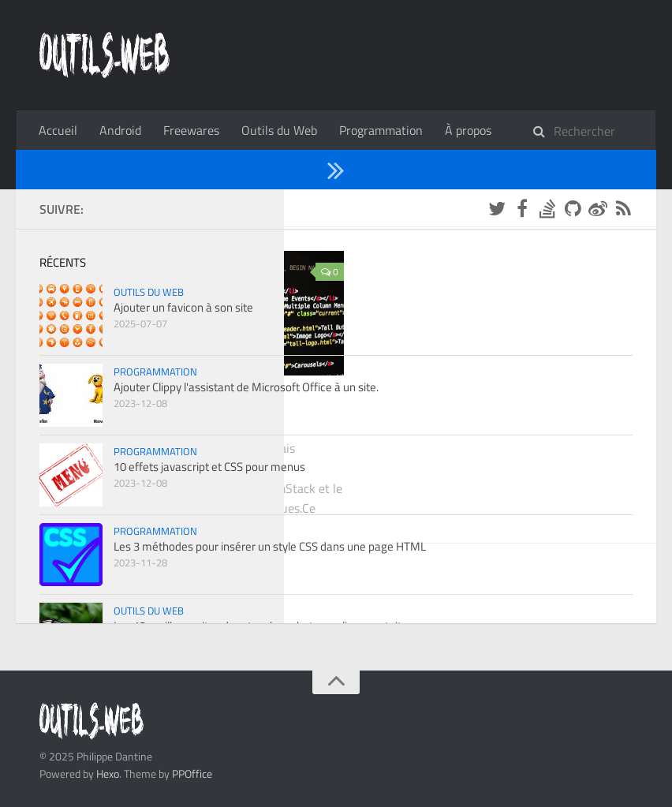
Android (120, 130)
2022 (102, 207)
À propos (468, 130)
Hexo (108, 773)
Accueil (58, 130)
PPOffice (192, 773)
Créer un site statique (149, 417)
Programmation (381, 130)
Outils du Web (279, 130)
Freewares (191, 130)
